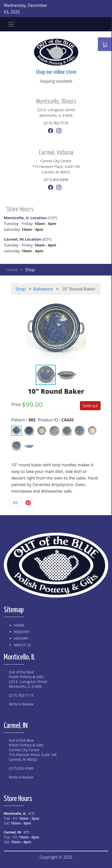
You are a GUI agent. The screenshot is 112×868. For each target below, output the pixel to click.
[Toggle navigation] (11, 24)
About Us (23, 645)
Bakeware (43, 289)
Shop (20, 289)
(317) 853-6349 (56, 180)
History (21, 638)
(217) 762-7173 (56, 123)
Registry (22, 632)
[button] (96, 330)
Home (12, 270)
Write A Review (21, 704)
